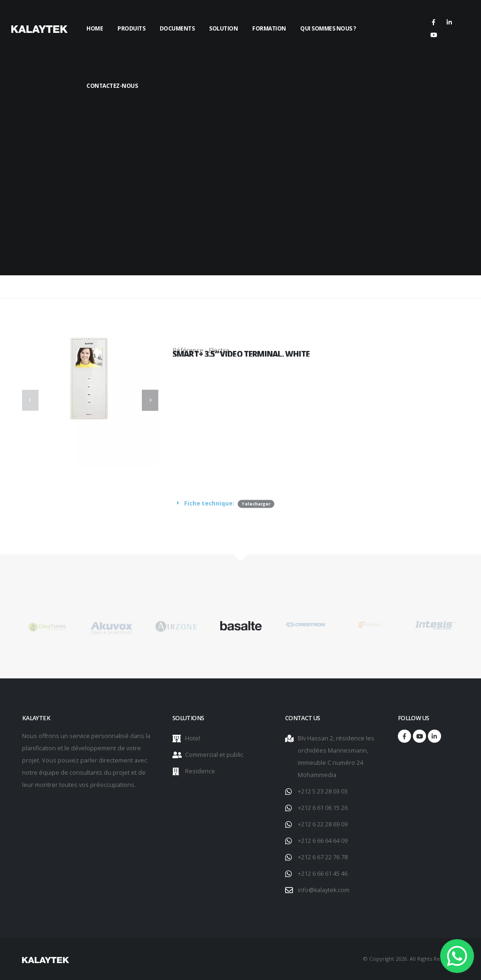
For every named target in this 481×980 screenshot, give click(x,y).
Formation (269, 28)
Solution (223, 28)
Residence (200, 771)
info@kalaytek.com (324, 890)
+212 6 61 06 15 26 (323, 808)
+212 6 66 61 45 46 (323, 874)
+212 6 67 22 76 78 (323, 857)
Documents (177, 28)
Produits (131, 28)
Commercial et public (214, 755)
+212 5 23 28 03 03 (323, 791)
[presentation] (30, 400)
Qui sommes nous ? (328, 28)
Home (95, 28)
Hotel (193, 738)
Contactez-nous (112, 86)
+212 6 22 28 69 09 (323, 824)
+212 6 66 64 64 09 (323, 841)
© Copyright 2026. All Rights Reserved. (411, 959)
